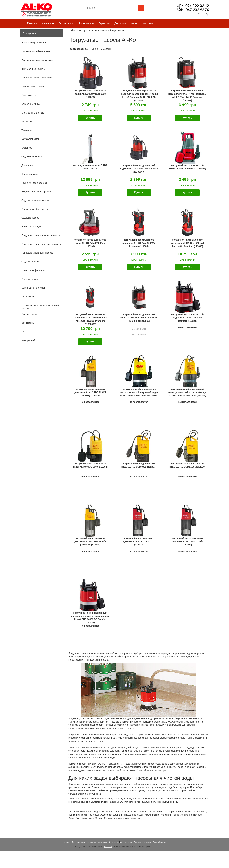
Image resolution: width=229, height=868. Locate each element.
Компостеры (28, 323)
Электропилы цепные (33, 113)
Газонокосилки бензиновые (36, 51)
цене (94, 49)
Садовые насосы (30, 218)
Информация (86, 23)
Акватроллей (28, 340)
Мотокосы (27, 121)
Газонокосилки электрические (37, 60)
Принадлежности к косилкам (36, 78)
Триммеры (27, 130)
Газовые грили (29, 314)
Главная (32, 23)
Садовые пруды (30, 279)
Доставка (120, 23)
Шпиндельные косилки (33, 69)
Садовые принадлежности (35, 200)
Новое (134, 23)
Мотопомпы (28, 297)
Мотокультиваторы (31, 139)
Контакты (149, 23)
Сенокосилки (126, 842)
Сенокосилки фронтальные (36, 209)
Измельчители (29, 95)
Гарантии (104, 23)
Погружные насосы (142, 842)
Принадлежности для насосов (37, 253)
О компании (66, 23)
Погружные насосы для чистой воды (41, 235)
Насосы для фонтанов (33, 270)
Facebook (108, 847)
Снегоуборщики (30, 174)
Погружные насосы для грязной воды (41, 244)
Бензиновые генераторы (34, 288)
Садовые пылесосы (32, 156)
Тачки (24, 332)
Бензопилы (114, 842)
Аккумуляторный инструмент (37, 192)
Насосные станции (31, 227)
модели (105, 49)
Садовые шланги (30, 262)
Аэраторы (92, 842)
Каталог (48, 24)
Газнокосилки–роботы (33, 86)
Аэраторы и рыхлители (34, 43)
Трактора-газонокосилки (34, 183)
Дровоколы (27, 165)
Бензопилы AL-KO (31, 104)
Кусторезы (27, 148)
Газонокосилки (79, 842)
